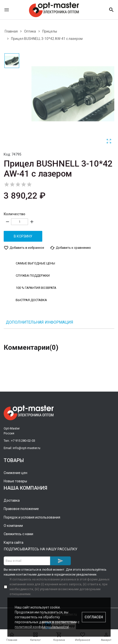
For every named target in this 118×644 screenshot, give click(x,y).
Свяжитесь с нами (18, 534)
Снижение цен (15, 473)
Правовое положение (21, 508)
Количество (15, 214)
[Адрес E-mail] (27, 561)
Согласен (94, 617)
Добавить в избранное (24, 248)
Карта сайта (14, 542)
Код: (7, 154)
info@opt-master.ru (27, 448)
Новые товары (15, 481)
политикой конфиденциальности (42, 627)
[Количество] (20, 222)
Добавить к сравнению (70, 248)
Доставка (12, 500)
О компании (13, 525)
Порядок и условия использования (32, 517)
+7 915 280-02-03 (23, 440)
